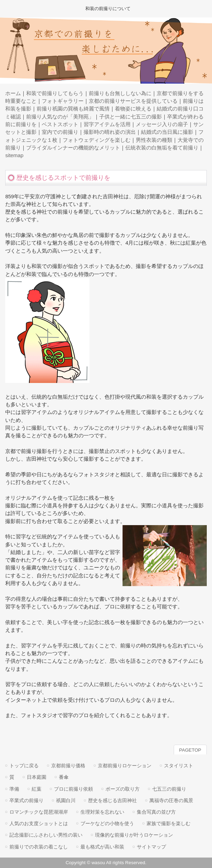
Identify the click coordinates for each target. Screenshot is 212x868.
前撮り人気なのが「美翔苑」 (60, 117)
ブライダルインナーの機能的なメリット (73, 148)
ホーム (13, 93)
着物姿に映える (133, 109)
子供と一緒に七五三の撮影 (131, 117)
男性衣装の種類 (154, 140)
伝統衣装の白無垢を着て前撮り (162, 148)
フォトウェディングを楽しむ (97, 140)
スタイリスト (179, 766)
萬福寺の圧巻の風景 (171, 800)
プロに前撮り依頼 (73, 789)
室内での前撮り (60, 132)
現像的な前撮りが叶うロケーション (134, 835)
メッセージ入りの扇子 (162, 124)
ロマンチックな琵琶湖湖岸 (39, 812)
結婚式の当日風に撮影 (167, 132)
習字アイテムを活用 (107, 124)
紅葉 (37, 789)
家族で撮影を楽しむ (168, 823)
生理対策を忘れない (102, 812)
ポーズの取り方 (123, 789)
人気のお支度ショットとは (39, 823)
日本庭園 (37, 777)
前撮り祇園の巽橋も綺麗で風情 (73, 109)
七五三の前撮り (169, 789)
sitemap (14, 155)
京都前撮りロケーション (125, 766)
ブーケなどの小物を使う (107, 823)
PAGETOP (190, 750)
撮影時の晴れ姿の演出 (110, 132)
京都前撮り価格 (68, 766)
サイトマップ (151, 847)
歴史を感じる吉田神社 (112, 800)
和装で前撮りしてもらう (55, 93)
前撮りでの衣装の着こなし (39, 847)
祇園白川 (66, 800)
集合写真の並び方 (156, 812)
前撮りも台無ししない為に (120, 93)
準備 (14, 789)
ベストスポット (60, 124)
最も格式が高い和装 (102, 847)
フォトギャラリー (63, 101)
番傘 (64, 777)
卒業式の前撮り (26, 800)
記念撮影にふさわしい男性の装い (46, 835)
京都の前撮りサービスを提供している (133, 101)
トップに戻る (24, 766)
